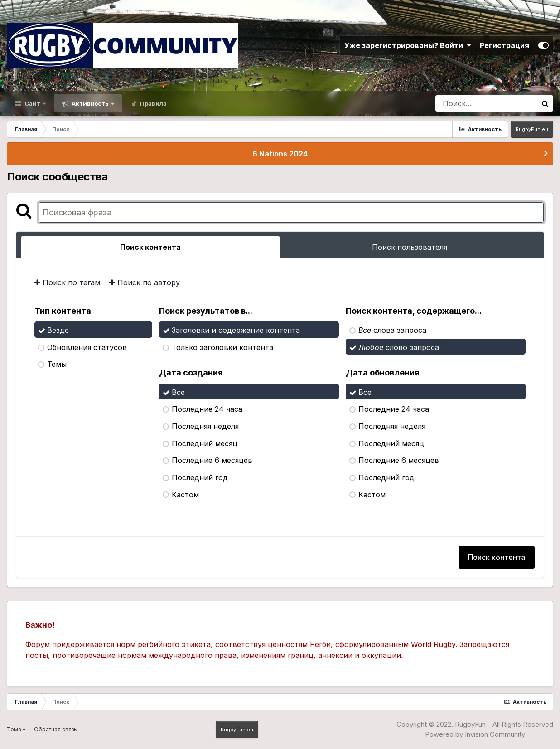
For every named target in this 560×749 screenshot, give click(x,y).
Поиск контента (497, 557)
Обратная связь (56, 729)
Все (178, 392)
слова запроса (392, 330)
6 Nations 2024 (280, 154)
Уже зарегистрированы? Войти (408, 45)
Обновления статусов (87, 347)
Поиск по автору (145, 282)
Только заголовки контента (222, 347)
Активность (90, 103)
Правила (153, 103)
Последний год (200, 477)
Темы (57, 364)
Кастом (185, 494)
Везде (58, 330)
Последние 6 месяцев (212, 460)
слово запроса (399, 347)
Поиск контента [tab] (150, 247)
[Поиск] (486, 103)
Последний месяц (205, 443)
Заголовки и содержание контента (236, 330)
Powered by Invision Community (475, 734)
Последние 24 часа (207, 409)
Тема (16, 729)
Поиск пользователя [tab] (410, 247)
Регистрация (504, 45)
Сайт (32, 103)
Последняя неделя (205, 426)
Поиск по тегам (67, 282)
